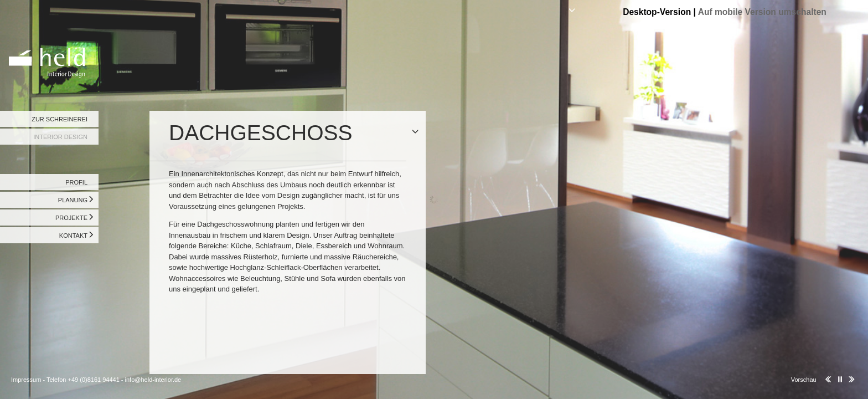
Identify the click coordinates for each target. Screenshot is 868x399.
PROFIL (76, 182)
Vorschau (804, 380)
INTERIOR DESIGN (60, 137)
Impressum (26, 380)
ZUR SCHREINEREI (60, 119)
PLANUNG (73, 200)
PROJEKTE (71, 218)
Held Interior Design (50, 42)
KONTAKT (73, 236)
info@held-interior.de (153, 380)
